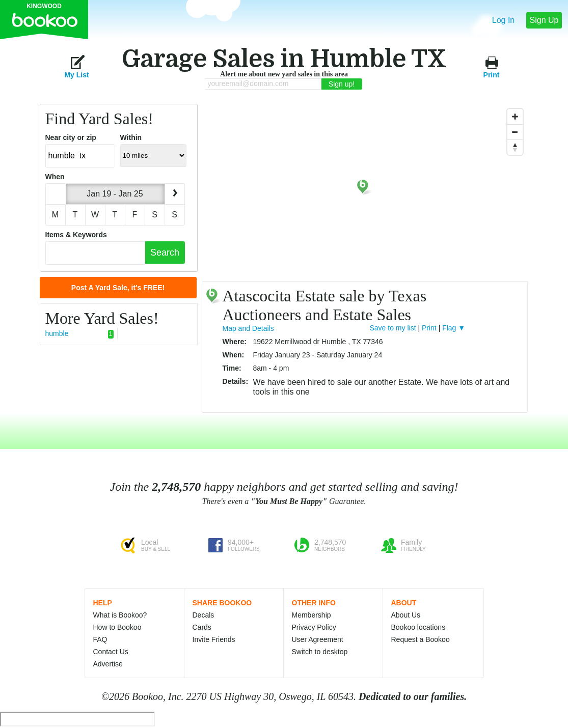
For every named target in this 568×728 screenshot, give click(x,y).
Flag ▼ (454, 328)
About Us (406, 615)
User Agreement (318, 639)
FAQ (100, 639)
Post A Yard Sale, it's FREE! (118, 288)
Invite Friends (214, 639)
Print (492, 66)
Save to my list (393, 328)
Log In (503, 20)
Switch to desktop (320, 652)
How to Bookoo (117, 627)
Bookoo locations (418, 627)
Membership (312, 615)
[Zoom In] (515, 117)
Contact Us (111, 652)
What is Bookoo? (120, 615)
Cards (202, 627)
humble (79, 334)
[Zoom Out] (515, 132)
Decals (204, 615)
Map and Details (248, 328)
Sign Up (544, 20)
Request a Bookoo (421, 639)
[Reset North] (515, 147)
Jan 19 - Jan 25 (115, 194)
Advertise (108, 664)
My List (76, 66)
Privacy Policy (314, 627)
